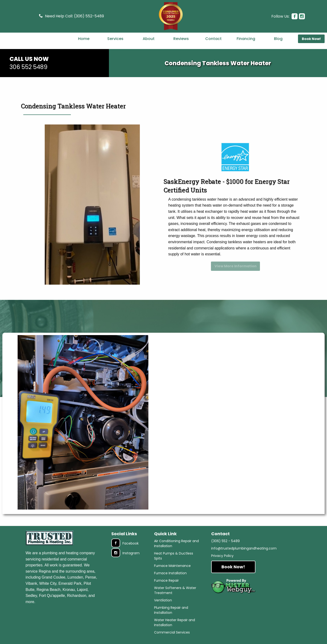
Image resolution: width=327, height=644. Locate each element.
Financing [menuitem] (246, 46)
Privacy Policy (222, 558)
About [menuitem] (149, 46)
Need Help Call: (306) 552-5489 (74, 15)
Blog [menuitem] (278, 46)
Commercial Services (172, 634)
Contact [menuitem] (213, 46)
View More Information (236, 273)
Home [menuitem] (84, 46)
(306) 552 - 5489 (225, 543)
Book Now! (233, 569)
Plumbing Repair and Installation (171, 612)
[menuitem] (34, 46)
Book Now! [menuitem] (311, 46)
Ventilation (163, 602)
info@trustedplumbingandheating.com (244, 550)
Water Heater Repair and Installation (175, 624)
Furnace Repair (166, 582)
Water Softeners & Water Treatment (175, 592)
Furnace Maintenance (172, 568)
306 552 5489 (29, 78)
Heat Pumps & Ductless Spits (174, 558)
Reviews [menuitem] (181, 46)
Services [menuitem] (115, 46)
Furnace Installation (170, 575)
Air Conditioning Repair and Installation (176, 545)
